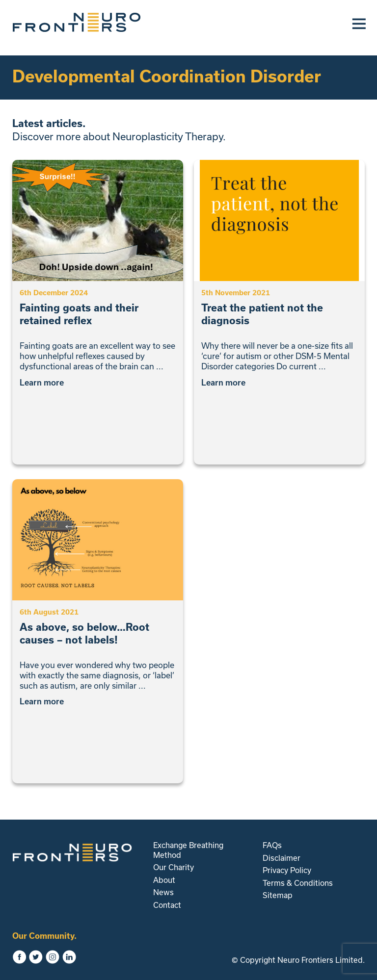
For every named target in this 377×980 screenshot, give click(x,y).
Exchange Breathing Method (188, 850)
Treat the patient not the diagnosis (262, 314)
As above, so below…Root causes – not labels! (84, 633)
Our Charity (174, 867)
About (164, 880)
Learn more (45, 383)
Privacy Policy (287, 870)
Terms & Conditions (298, 883)
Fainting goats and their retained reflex (79, 314)
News (163, 892)
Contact (167, 905)
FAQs (272, 845)
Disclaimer (282, 858)
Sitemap (278, 895)
